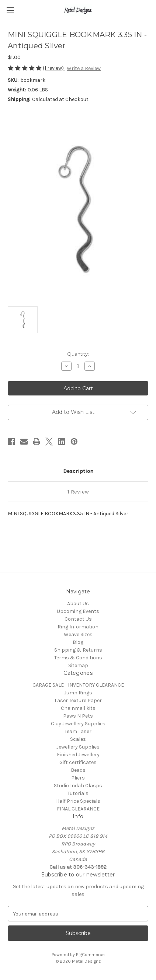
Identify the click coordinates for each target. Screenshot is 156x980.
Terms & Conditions (78, 658)
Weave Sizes (78, 634)
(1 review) (54, 68)
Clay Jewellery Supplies (78, 724)
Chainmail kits (78, 708)
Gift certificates (78, 762)
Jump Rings (78, 693)
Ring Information (78, 627)
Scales (78, 739)
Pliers (78, 778)
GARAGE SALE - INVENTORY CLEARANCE (78, 685)
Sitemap (78, 665)
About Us (78, 604)
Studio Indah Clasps (78, 786)
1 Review (78, 492)
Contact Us (78, 619)
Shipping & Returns (78, 650)
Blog (78, 642)
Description (78, 471)
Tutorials (78, 793)
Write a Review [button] (84, 68)
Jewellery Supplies (78, 747)
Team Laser (78, 731)
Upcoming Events (78, 611)
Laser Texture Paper (78, 700)
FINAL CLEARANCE (78, 809)
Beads (78, 770)
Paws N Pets (78, 716)
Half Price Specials (78, 801)
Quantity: (78, 354)
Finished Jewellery (78, 755)
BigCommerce (90, 955)
